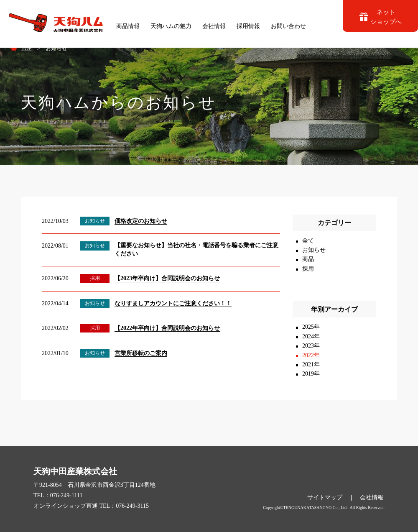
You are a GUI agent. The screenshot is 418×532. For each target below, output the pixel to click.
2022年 (311, 355)
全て (308, 241)
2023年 (311, 346)
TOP (26, 48)
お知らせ (314, 250)
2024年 (311, 336)
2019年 (311, 374)
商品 (308, 259)
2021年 (311, 364)
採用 (308, 269)
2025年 (311, 327)
